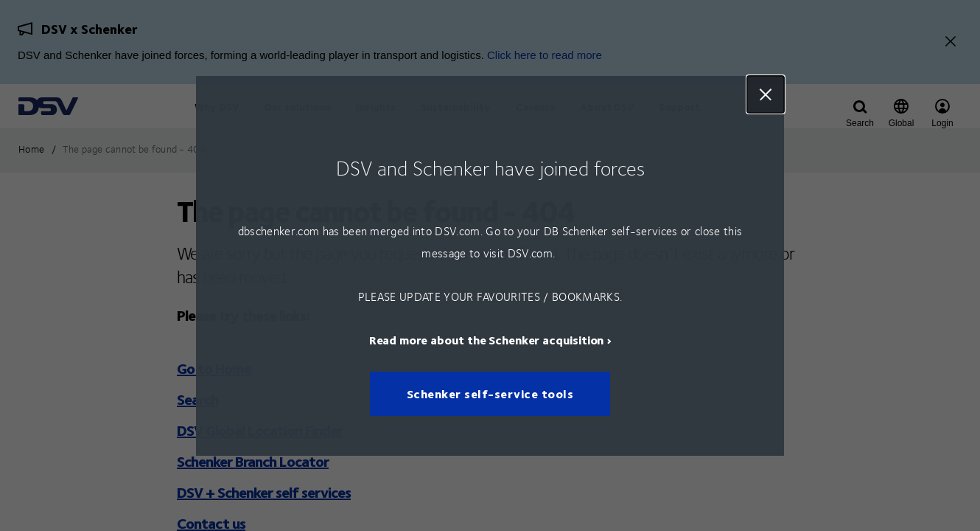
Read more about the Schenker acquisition (487, 339)
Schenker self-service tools (490, 393)
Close (766, 94)
